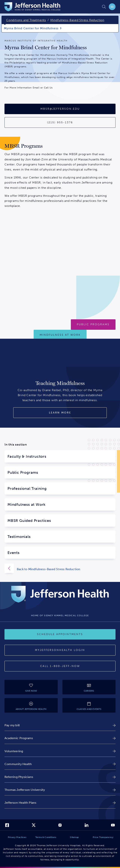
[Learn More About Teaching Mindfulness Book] (60, 413)
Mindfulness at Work (27, 504)
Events (14, 553)
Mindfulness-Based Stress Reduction (77, 20)
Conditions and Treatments (26, 20)
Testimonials (19, 537)
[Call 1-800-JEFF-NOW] (60, 666)
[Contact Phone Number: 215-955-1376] (60, 123)
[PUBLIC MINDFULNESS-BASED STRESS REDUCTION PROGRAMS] (93, 325)
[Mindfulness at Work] (60, 335)
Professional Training (27, 488)
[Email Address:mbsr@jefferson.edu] (60, 109)
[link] (60, 725)
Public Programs (23, 472)
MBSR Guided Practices (29, 521)
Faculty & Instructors (27, 456)
